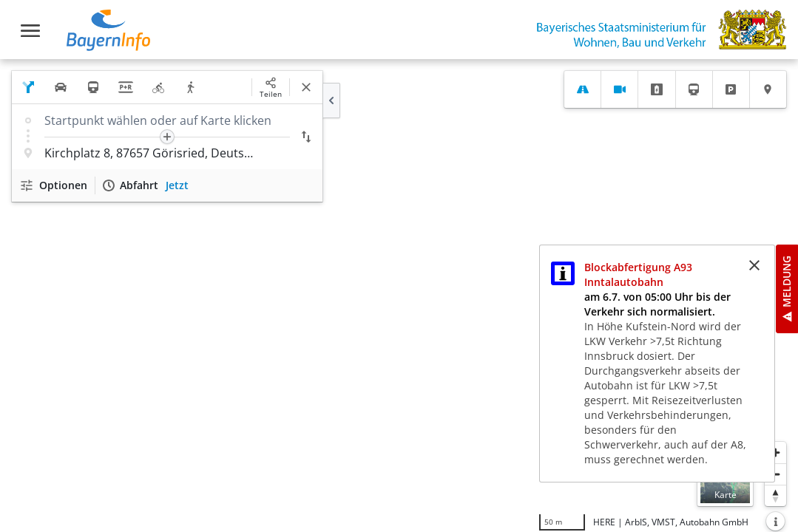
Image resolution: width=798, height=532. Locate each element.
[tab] (582, 89)
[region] (399, 296)
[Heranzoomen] (775, 453)
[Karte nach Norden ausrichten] (775, 495)
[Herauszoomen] (775, 474)
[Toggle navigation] (30, 31)
